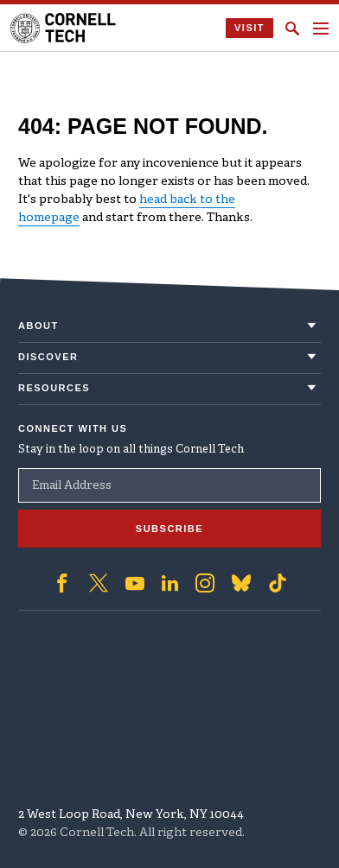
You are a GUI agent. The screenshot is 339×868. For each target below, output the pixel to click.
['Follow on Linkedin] (170, 583)
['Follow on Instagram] (205, 583)
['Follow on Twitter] (99, 583)
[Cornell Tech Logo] (64, 28)
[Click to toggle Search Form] (292, 29)
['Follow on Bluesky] (241, 583)
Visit (249, 28)
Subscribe (169, 529)
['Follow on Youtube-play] (135, 583)
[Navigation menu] (321, 29)
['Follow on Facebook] (62, 583)
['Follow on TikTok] (278, 583)
